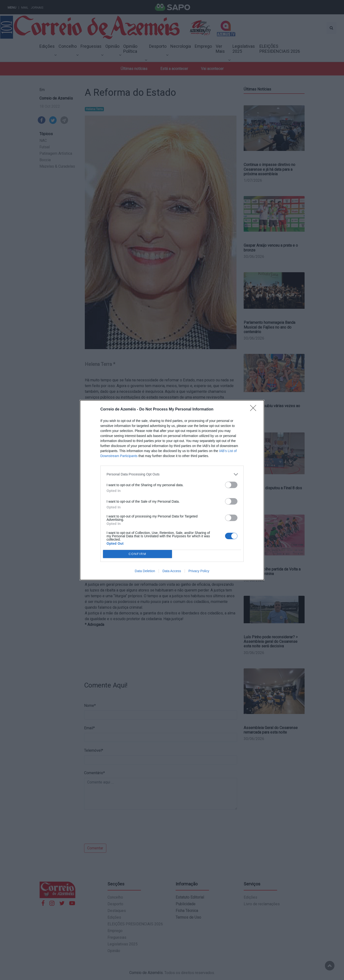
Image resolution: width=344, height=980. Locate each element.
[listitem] (172, 474)
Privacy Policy (199, 571)
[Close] (255, 410)
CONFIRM (137, 554)
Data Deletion (145, 571)
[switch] (231, 485)
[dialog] (172, 490)
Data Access (172, 571)
